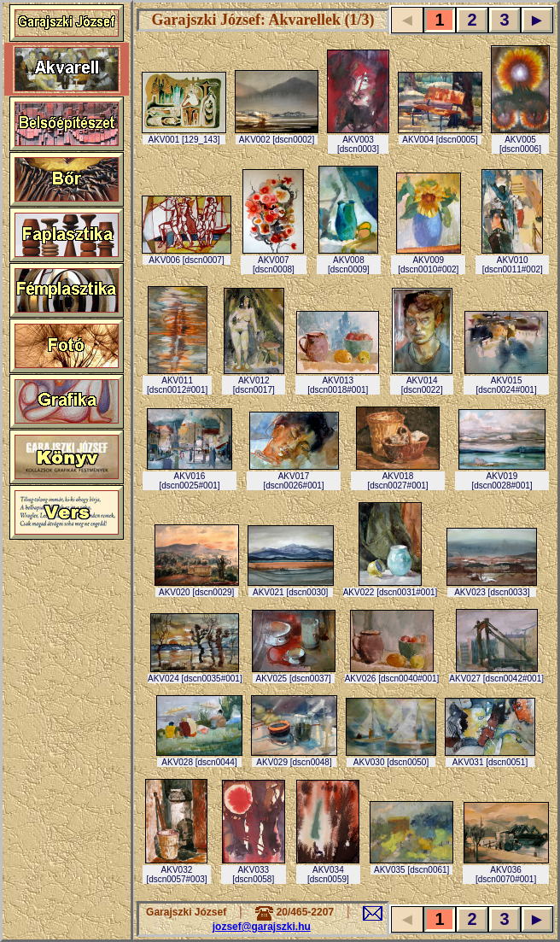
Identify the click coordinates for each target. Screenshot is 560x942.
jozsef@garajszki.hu (262, 927)
